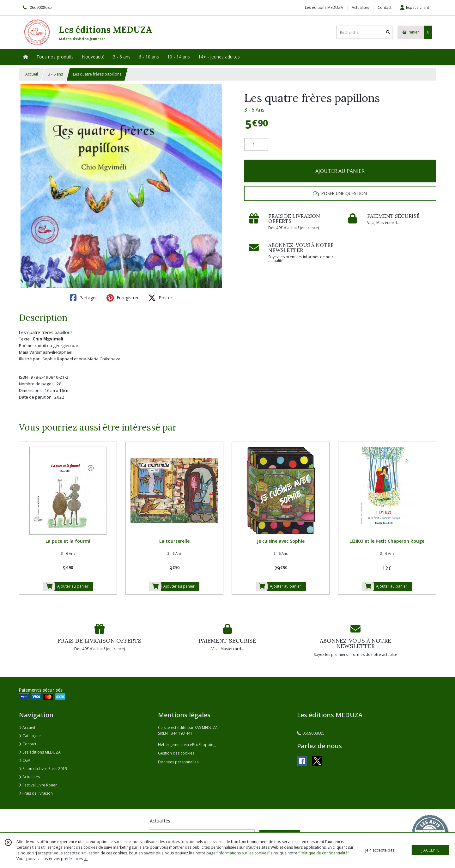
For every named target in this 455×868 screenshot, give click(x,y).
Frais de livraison (36, 793)
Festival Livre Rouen (38, 785)
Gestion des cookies (176, 753)
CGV (24, 760)
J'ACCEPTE (430, 850)
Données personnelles (178, 762)
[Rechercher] (388, 32)
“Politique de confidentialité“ (324, 853)
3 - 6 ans (55, 74)
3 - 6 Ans (254, 110)
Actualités (29, 777)
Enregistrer (123, 298)
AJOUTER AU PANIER (340, 171)
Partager (83, 298)
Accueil (32, 74)
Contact (385, 7)
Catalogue (30, 736)
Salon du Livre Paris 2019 (43, 769)
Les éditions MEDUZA (40, 752)
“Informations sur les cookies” (243, 853)
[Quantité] (256, 144)
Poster (160, 298)
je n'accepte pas (380, 850)
